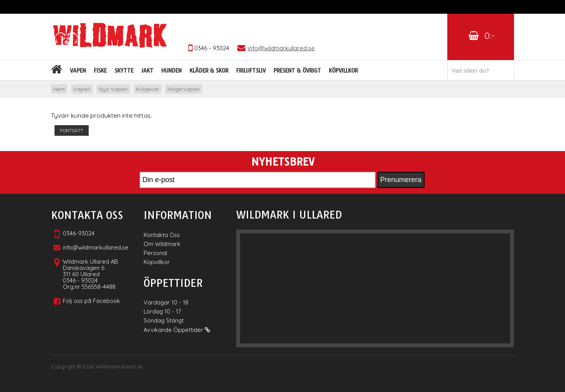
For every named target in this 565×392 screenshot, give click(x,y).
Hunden (171, 71)
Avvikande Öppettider (177, 330)
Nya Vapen (113, 89)
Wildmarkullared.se (119, 366)
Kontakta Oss (162, 235)
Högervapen (184, 89)
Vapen (78, 71)
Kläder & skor (209, 71)
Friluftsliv (251, 71)
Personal (155, 253)
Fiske (100, 71)
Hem (59, 89)
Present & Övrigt (297, 71)
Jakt (147, 71)
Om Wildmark (162, 244)
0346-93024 (79, 233)
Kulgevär (148, 89)
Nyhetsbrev (283, 162)
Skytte (124, 71)
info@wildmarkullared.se (96, 247)
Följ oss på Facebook (91, 301)
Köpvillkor (343, 71)
